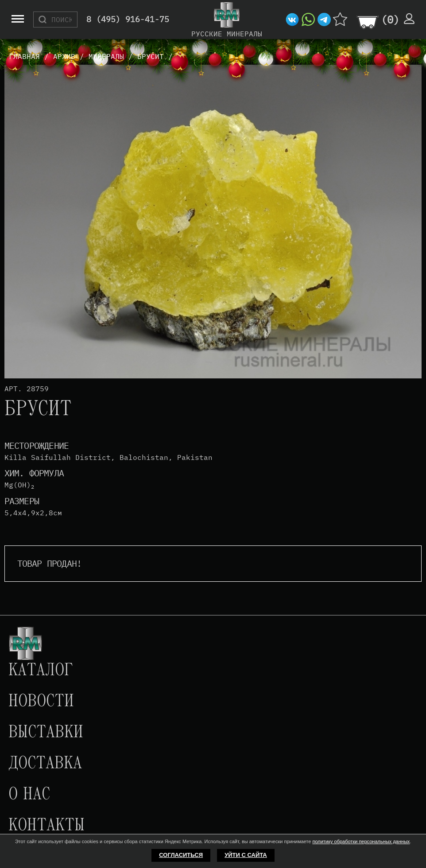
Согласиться (181, 855)
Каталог (41, 671)
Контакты (46, 826)
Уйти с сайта (246, 855)
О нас (29, 795)
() (390, 19)
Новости (41, 702)
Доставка (45, 764)
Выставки (46, 733)
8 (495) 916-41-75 (128, 20)
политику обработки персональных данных (361, 841)
